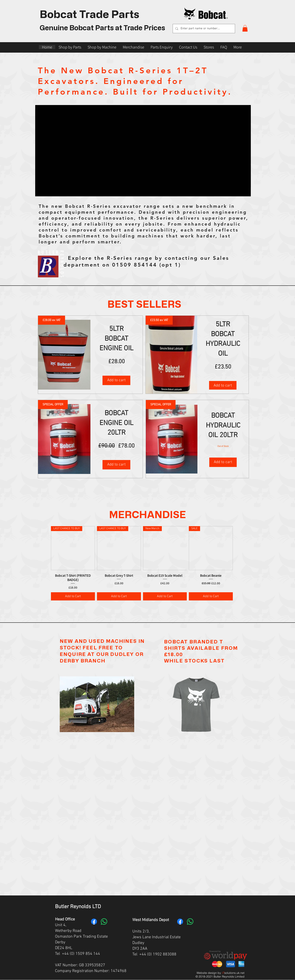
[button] (245, 28)
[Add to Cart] (73, 596)
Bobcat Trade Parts (90, 14)
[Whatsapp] (104, 922)
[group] (142, 563)
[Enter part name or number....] (203, 29)
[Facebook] (94, 922)
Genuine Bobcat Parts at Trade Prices (102, 28)
